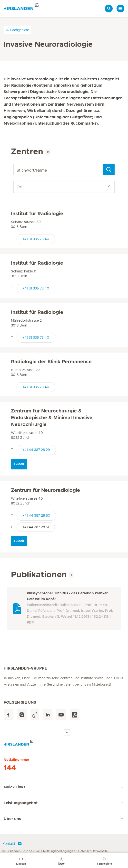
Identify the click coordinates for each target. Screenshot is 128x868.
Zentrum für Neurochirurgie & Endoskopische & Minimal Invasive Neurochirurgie (52, 418)
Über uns (12, 819)
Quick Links (15, 787)
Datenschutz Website (93, 851)
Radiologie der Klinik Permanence (51, 362)
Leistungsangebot (21, 803)
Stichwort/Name (14, 164)
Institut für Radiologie (37, 214)
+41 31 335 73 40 (36, 239)
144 (10, 768)
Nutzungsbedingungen (59, 851)
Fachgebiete (17, 30)
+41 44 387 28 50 (36, 516)
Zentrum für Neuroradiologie (45, 490)
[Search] (109, 169)
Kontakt (12, 844)
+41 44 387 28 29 (36, 450)
